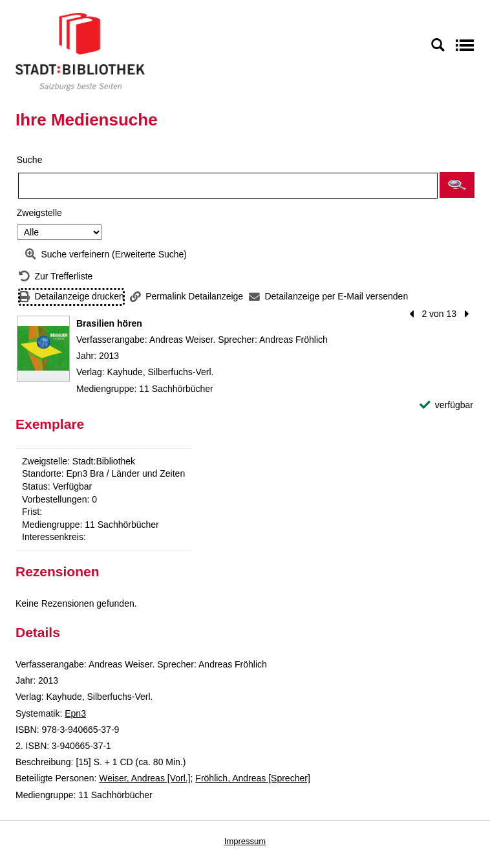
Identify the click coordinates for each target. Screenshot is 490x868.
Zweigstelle (39, 213)
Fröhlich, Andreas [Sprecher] (252, 778)
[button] (457, 185)
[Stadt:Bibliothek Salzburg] (80, 51)
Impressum (245, 841)
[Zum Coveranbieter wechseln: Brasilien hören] (43, 349)
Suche (30, 160)
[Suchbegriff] (228, 186)
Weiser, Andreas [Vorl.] (144, 778)
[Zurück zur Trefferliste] (56, 277)
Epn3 (75, 713)
